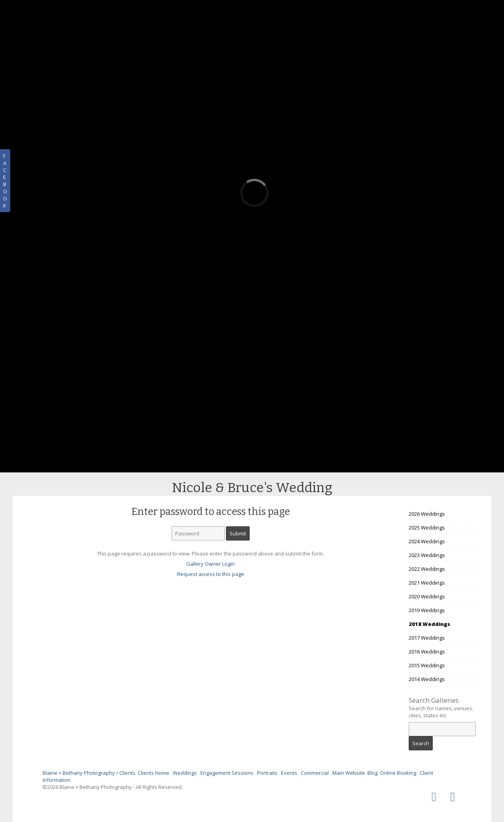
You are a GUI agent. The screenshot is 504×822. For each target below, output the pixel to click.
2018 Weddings (429, 624)
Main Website (349, 773)
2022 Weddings (427, 569)
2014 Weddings (427, 679)
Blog (372, 773)
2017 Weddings (427, 638)
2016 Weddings (427, 652)
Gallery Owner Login (210, 564)
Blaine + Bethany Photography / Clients (89, 773)
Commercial (315, 773)
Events (289, 773)
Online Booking (398, 773)
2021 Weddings (427, 583)
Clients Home (154, 773)
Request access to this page (211, 574)
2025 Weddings (427, 528)
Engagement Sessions (227, 773)
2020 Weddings (427, 596)
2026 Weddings (427, 514)
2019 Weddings (427, 610)
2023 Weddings (427, 555)
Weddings (185, 773)
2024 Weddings (427, 541)
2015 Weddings (427, 665)
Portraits (267, 773)
